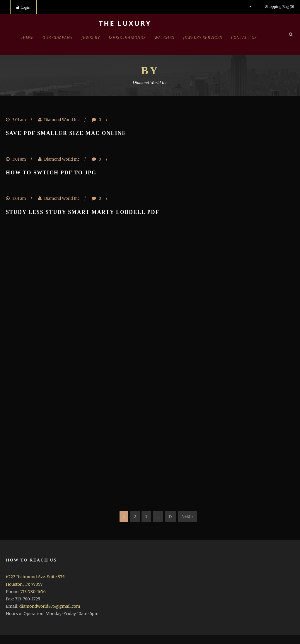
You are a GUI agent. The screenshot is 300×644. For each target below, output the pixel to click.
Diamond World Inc (62, 120)
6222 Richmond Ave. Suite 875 (35, 577)
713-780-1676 (33, 592)
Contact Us (244, 38)
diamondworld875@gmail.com (50, 606)
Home (27, 38)
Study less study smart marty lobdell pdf (83, 212)
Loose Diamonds (127, 38)
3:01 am (19, 120)
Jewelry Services (203, 38)
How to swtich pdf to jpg (51, 173)
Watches (164, 38)
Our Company (58, 38)
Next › (187, 516)
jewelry (91, 38)
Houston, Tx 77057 (24, 584)
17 (171, 516)
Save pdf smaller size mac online (66, 133)
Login (23, 7)
